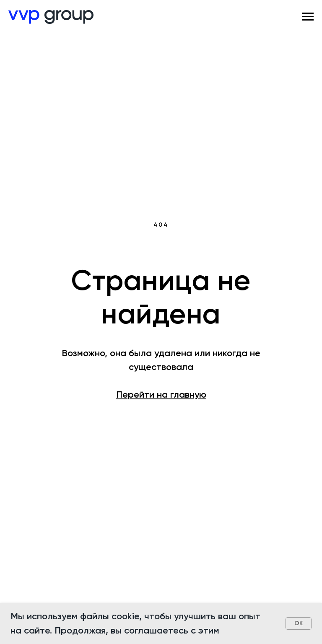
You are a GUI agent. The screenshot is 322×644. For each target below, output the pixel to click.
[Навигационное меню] (308, 17)
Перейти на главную (161, 394)
